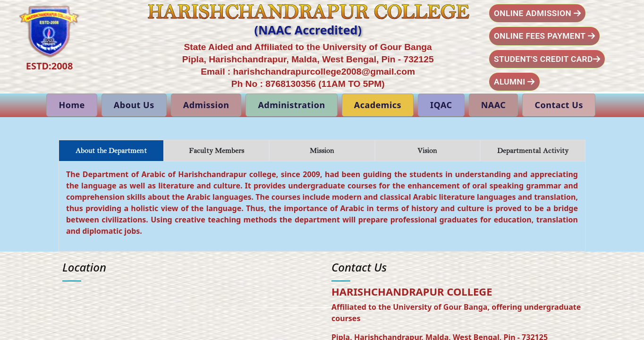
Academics (378, 105)
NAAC (494, 105)
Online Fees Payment (544, 36)
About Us (134, 105)
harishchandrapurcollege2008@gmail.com (324, 72)
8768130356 (291, 84)
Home (72, 105)
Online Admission (537, 13)
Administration (291, 105)
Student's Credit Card (547, 59)
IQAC (441, 105)
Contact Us (559, 105)
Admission (206, 105)
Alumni (514, 82)
